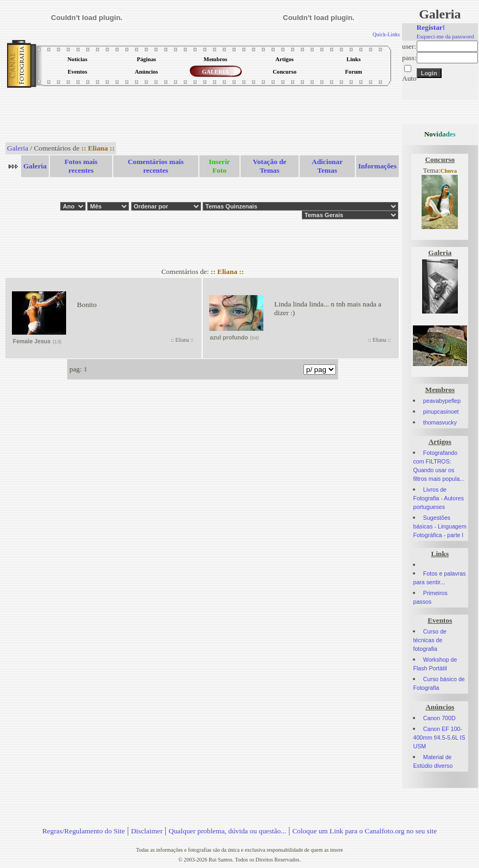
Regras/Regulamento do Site (84, 831)
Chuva (449, 171)
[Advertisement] (203, 116)
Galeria (18, 148)
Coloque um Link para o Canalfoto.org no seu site (364, 831)
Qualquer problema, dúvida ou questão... (227, 831)
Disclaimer (147, 831)
